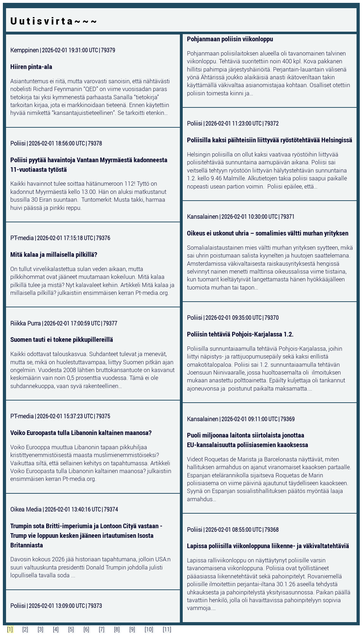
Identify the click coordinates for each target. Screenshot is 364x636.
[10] (149, 629)
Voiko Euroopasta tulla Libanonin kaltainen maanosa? (81, 433)
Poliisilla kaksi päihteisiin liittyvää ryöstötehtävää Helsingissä (270, 140)
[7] (102, 629)
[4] (56, 629)
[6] (87, 629)
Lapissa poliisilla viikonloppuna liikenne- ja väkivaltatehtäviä (268, 546)
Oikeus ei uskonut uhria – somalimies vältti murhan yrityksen (268, 233)
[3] (41, 629)
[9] (133, 629)
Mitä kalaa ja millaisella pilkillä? (54, 254)
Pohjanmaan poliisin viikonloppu (230, 39)
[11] (167, 629)
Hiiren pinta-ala (31, 67)
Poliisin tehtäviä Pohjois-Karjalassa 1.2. (240, 334)
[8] (117, 629)
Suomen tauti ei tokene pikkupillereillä (62, 339)
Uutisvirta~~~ (55, 21)
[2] (26, 629)
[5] (72, 629)
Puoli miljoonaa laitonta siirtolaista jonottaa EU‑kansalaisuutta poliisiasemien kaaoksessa (248, 440)
